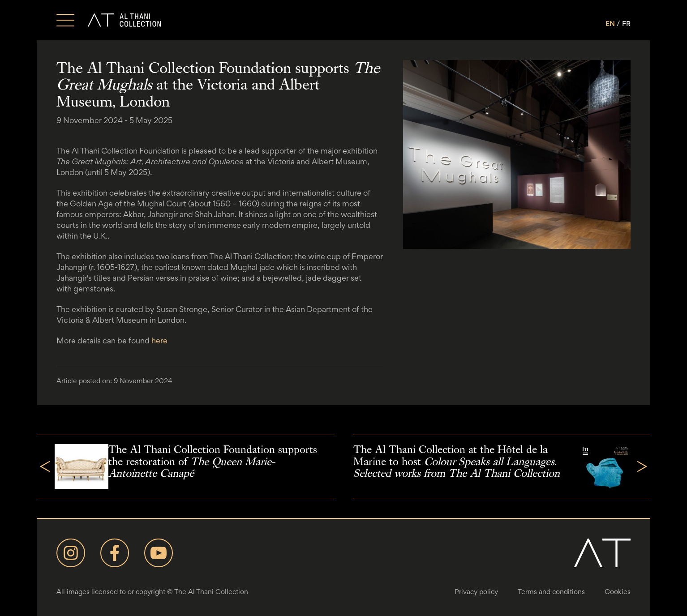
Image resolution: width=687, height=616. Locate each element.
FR (626, 24)
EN (610, 24)
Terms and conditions (551, 592)
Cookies (618, 592)
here (159, 340)
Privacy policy (476, 592)
